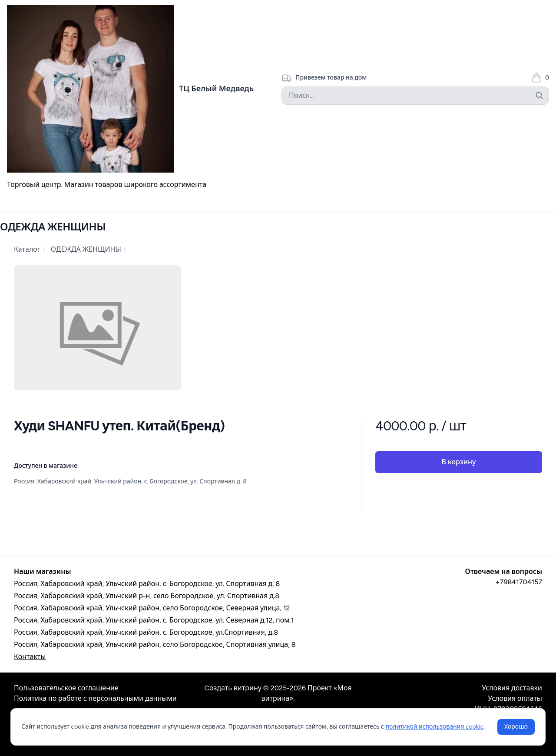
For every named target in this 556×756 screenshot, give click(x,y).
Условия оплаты (515, 698)
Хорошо (516, 727)
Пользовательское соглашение (66, 688)
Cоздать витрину (233, 688)
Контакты (30, 657)
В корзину (458, 462)
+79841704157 (519, 582)
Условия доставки (512, 688)
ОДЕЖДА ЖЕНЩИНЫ (86, 249)
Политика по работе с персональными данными (95, 698)
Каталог (27, 249)
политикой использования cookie (434, 727)
